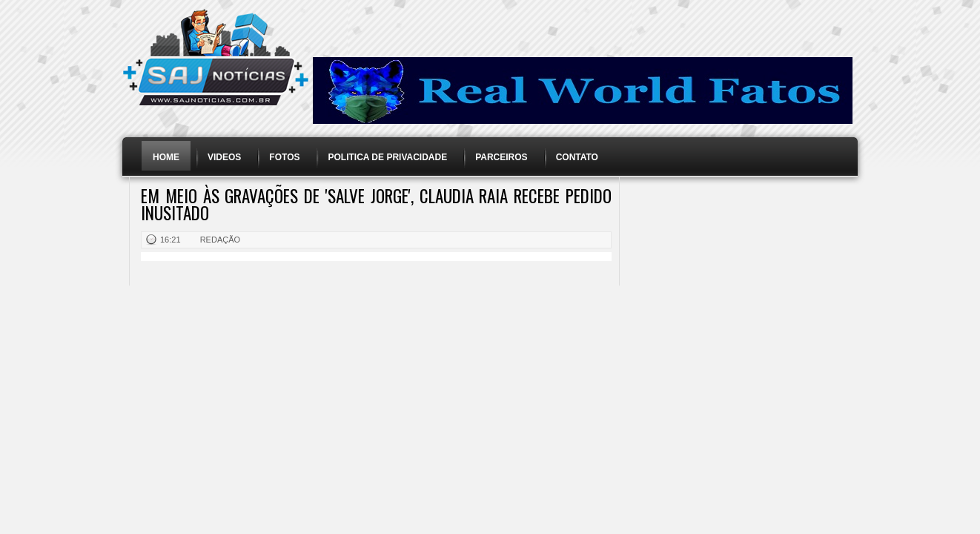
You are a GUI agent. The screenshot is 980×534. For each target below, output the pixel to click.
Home (166, 157)
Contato (577, 157)
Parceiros (501, 157)
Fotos (284, 157)
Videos (224, 157)
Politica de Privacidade (387, 157)
